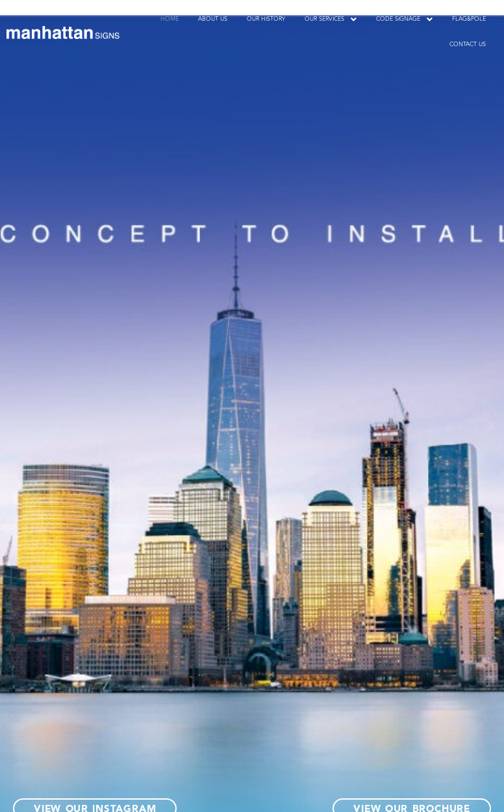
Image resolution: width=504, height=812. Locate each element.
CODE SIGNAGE (404, 19)
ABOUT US (213, 19)
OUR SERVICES (331, 19)
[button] (331, 19)
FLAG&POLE (469, 19)
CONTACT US (468, 44)
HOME (170, 19)
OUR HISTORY (266, 19)
